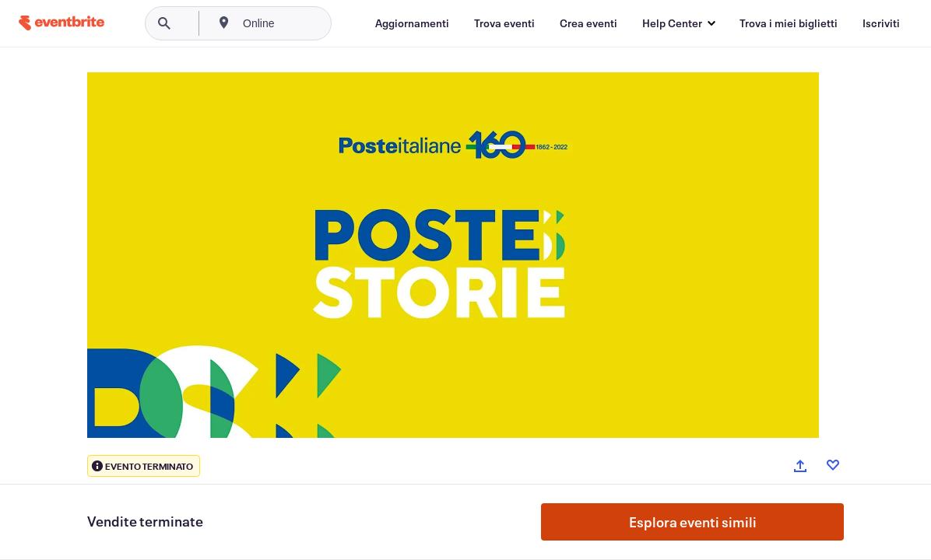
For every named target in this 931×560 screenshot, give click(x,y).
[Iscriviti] (881, 23)
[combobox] (311, 23)
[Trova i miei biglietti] (789, 23)
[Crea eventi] (588, 23)
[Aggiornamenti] (412, 23)
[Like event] (833, 465)
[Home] (61, 23)
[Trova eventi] (504, 23)
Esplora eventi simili (693, 522)
